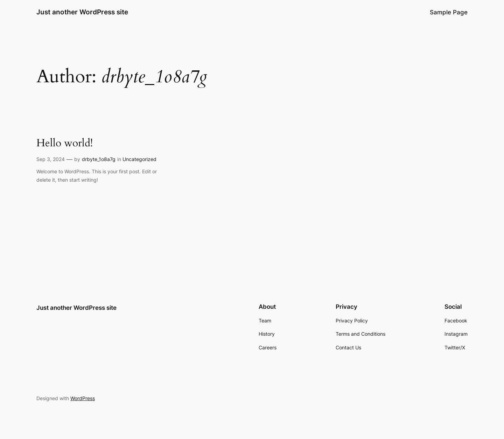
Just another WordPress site (82, 12)
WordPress (83, 398)
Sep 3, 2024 (51, 159)
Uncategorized (139, 159)
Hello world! (65, 144)
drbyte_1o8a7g (99, 159)
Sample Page (449, 12)
